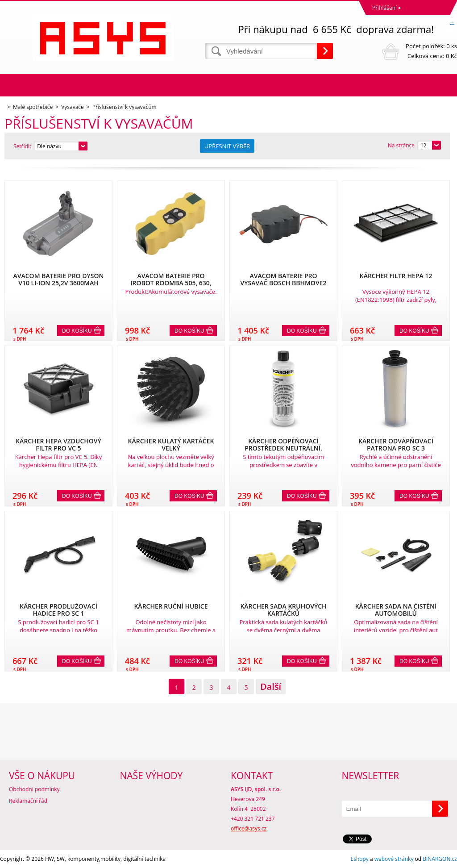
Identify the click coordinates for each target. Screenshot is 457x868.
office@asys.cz (249, 828)
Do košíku (77, 331)
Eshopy (360, 859)
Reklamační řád (28, 801)
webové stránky (394, 859)
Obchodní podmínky (34, 789)
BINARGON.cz (440, 859)
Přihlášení (384, 8)
